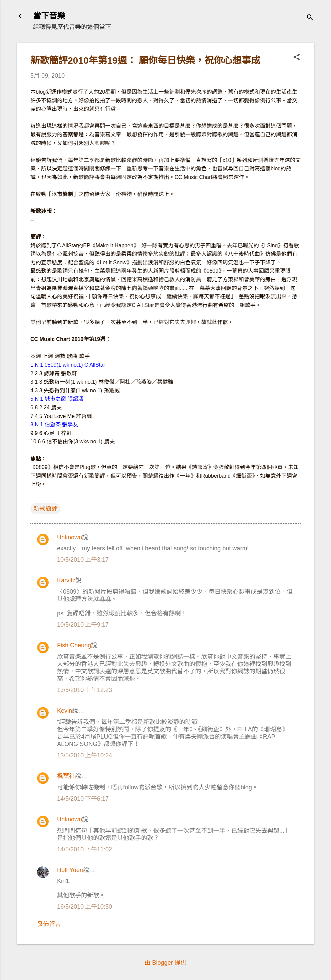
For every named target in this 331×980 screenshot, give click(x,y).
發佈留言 (49, 924)
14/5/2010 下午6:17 (83, 799)
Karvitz (66, 580)
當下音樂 (49, 16)
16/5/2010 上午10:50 (85, 907)
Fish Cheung (74, 645)
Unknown (70, 537)
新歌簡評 (45, 509)
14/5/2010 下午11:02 (85, 849)
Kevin (65, 711)
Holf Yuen (70, 870)
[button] (297, 58)
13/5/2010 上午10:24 (85, 755)
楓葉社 (66, 776)
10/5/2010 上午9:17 (83, 625)
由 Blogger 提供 (165, 963)
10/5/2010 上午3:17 (83, 560)
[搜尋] (310, 18)
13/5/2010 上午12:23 (85, 690)
